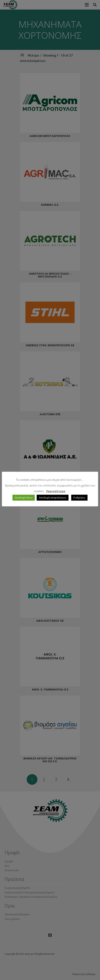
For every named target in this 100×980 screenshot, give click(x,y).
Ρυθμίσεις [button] (79, 498)
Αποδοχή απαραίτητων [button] (53, 498)
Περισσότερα (56, 491)
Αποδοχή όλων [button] (24, 498)
